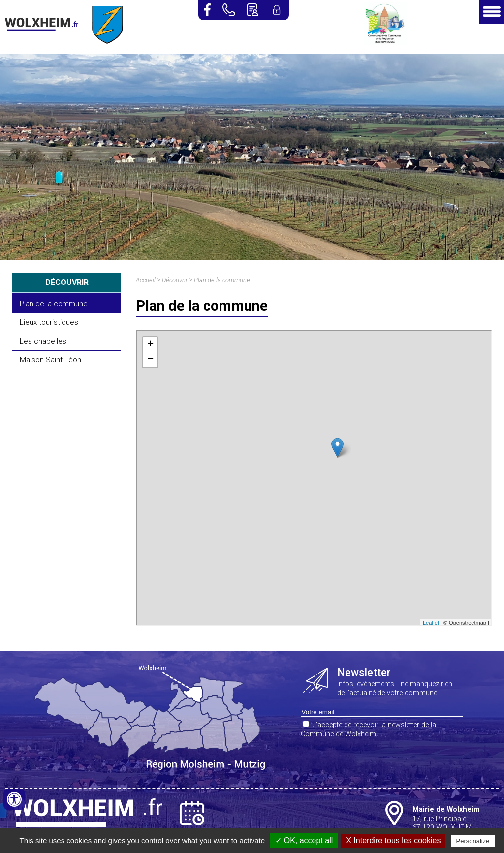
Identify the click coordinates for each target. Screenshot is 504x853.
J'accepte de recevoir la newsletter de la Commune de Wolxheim (368, 729)
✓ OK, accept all (304, 840)
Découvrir (175, 280)
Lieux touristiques (49, 322)
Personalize (473, 841)
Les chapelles (43, 341)
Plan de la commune (54, 304)
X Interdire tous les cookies (393, 840)
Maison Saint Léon (50, 360)
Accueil (146, 280)
